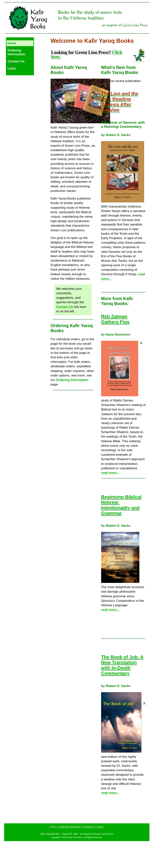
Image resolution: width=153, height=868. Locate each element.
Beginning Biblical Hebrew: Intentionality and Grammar (121, 505)
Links (12, 68)
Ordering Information (17, 52)
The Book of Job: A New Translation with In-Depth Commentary (122, 665)
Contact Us (16, 61)
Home (12, 43)
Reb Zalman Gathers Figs (115, 319)
